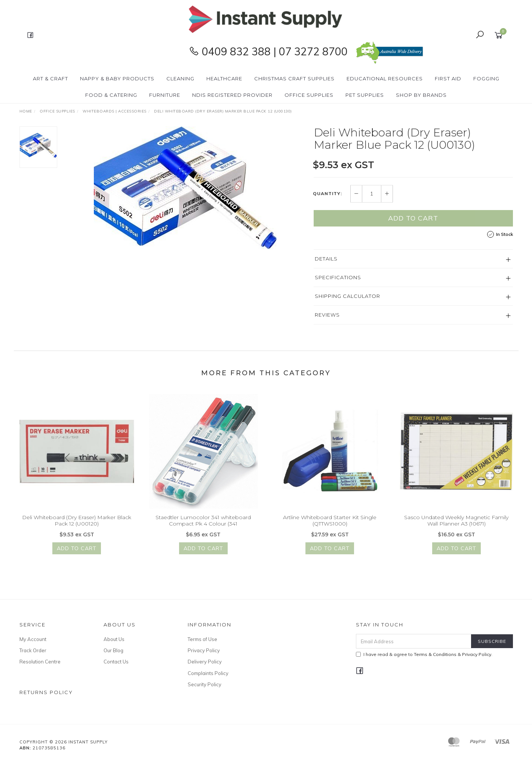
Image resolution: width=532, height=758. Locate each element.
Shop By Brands (421, 95)
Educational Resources (385, 78)
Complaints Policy (208, 673)
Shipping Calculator (348, 296)
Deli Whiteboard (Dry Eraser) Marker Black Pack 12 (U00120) (77, 525)
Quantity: (327, 194)
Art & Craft (50, 78)
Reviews (327, 315)
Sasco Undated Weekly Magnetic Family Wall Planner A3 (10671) (456, 525)
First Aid (448, 78)
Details (326, 259)
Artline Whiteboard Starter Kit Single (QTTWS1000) (330, 525)
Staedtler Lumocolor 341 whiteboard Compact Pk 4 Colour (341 (203, 525)
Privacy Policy (204, 650)
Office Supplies (309, 95)
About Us (114, 639)
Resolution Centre (40, 662)
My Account (33, 639)
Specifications (338, 277)
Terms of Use (202, 639)
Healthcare (224, 78)
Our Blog (113, 650)
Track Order (33, 650)
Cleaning (180, 78)
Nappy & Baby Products (117, 78)
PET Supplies (365, 95)
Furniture (165, 95)
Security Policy (205, 684)
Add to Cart (413, 218)
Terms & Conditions (435, 654)
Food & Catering (111, 95)
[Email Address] (414, 641)
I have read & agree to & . (424, 654)
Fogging (486, 78)
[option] (185, 188)
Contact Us (116, 662)
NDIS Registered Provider (232, 95)
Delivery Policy (205, 662)
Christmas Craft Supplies (294, 78)
